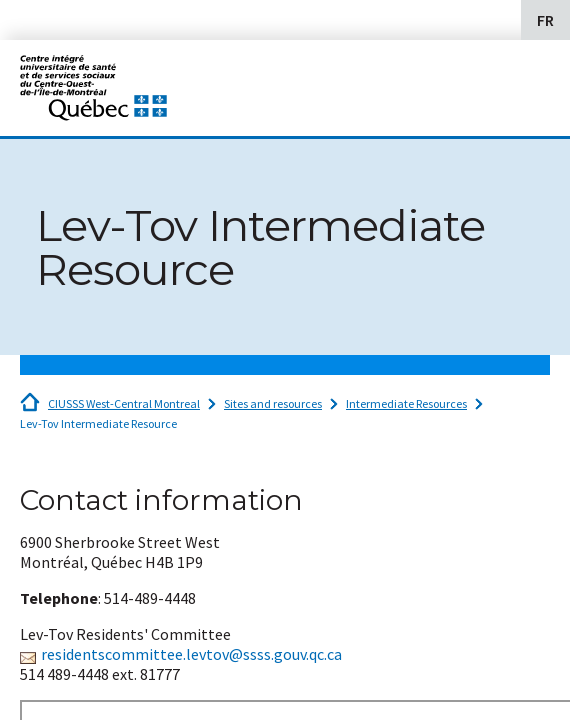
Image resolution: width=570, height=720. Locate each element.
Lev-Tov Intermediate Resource (98, 423)
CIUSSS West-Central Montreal (124, 403)
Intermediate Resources (406, 403)
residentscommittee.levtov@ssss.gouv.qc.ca (191, 654)
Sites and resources (273, 403)
